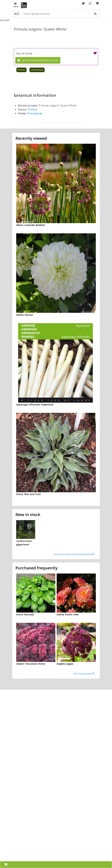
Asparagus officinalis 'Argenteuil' (35, 405)
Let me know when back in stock (38, 60)
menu (16, 5)
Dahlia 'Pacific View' (68, 614)
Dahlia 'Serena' (25, 315)
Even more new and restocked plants (74, 554)
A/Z (17, 14)
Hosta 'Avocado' (25, 614)
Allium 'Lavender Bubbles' (31, 225)
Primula (21, 70)
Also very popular (84, 674)
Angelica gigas (65, 664)
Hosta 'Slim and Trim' (29, 494)
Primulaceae (37, 70)
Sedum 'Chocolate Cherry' (31, 664)
